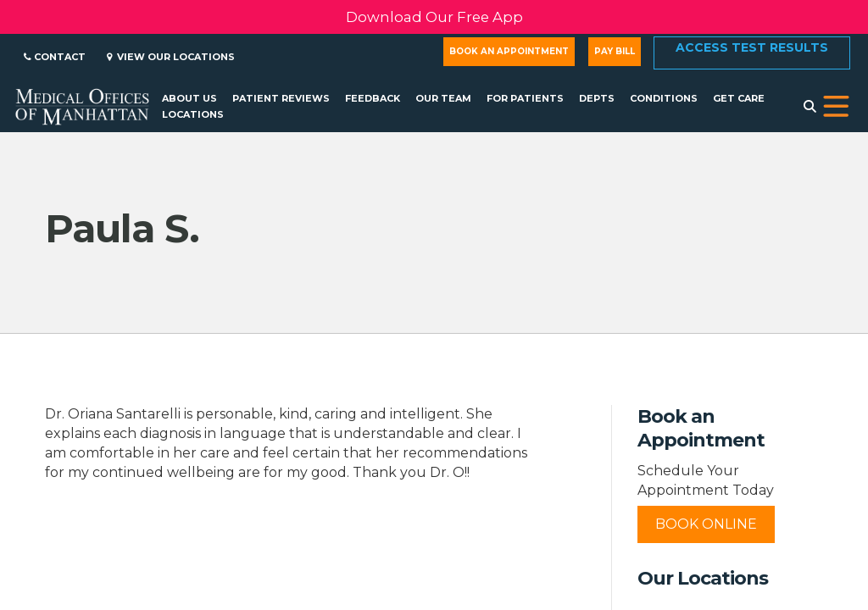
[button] (836, 107)
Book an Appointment (509, 51)
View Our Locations (171, 57)
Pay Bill (615, 51)
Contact (55, 57)
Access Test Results (752, 47)
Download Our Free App (434, 17)
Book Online (706, 524)
